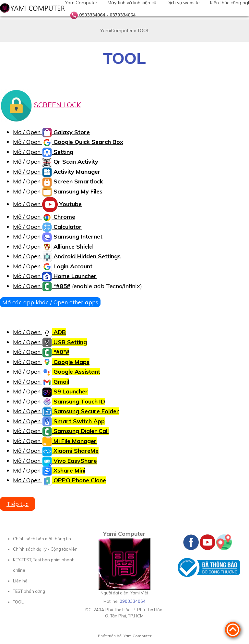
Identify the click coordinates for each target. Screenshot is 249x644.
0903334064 (92, 15)
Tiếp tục (18, 504)
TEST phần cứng (29, 591)
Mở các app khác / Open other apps (50, 302)
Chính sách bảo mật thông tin (42, 539)
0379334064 (123, 15)
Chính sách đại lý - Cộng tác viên (45, 549)
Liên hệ (20, 581)
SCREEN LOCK (58, 104)
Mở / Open (51, 132)
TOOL (18, 602)
